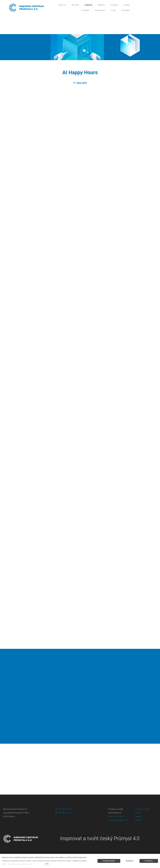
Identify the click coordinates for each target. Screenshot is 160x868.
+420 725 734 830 (116, 816)
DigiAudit (138, 816)
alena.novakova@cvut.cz (118, 820)
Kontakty (138, 820)
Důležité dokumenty (142, 809)
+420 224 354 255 (65, 809)
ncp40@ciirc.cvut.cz (65, 813)
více (47, 864)
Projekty (138, 813)
